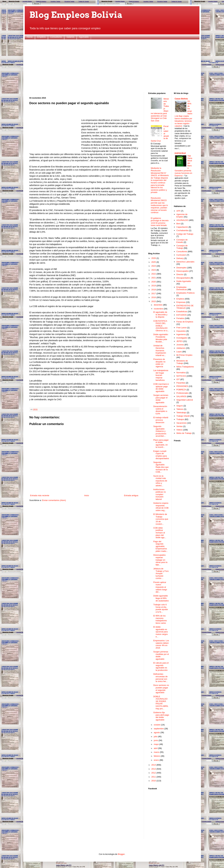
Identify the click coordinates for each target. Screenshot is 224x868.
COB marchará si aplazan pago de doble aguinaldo (161, 388)
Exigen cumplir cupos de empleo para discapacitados (161, 455)
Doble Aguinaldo (184, 281)
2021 (154, 278)
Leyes (179, 352)
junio (156, 740)
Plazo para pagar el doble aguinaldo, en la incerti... (161, 444)
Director (180, 274)
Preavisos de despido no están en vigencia (159, 363)
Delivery (180, 258)
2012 (154, 773)
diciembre (158, 305)
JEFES (179, 341)
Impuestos (181, 331)
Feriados (180, 318)
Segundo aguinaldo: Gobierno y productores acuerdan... (160, 431)
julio (156, 736)
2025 (154, 262)
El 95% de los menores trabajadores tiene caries (160, 619)
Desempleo (181, 268)
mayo (156, 744)
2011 (154, 777)
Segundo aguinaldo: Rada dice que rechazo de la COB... (161, 467)
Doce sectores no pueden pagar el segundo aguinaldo (161, 689)
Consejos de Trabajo (182, 247)
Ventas (179, 426)
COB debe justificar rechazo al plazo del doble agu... (160, 533)
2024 (154, 266)
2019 (154, 286)
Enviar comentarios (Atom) (54, 500)
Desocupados (183, 271)
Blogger (121, 854)
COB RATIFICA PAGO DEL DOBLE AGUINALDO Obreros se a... (161, 326)
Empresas (181, 302)
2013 (154, 769)
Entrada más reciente (40, 495)
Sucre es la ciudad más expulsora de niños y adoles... (160, 481)
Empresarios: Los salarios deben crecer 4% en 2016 (161, 644)
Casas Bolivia (181, 99)
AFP (178, 211)
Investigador (182, 338)
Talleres (180, 409)
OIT (178, 379)
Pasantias (181, 383)
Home (30, 37)
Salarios (70, 37)
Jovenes (180, 345)
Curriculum (181, 255)
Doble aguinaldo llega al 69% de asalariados (161, 598)
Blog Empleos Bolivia (76, 15)
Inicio (87, 495)
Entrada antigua (131, 495)
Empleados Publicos (185, 293)
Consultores (56, 37)
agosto (157, 732)
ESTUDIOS (181, 315)
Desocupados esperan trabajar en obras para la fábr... (160, 560)
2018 (154, 290)
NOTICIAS (181, 376)
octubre (157, 725)
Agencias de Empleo (182, 216)
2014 (154, 765)
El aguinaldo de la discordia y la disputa (160, 314)
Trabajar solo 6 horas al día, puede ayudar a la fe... (161, 608)
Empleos (41, 37)
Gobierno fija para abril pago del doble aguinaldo (161, 716)
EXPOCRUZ (180, 153)
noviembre (159, 309)
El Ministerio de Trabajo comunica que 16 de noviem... (161, 519)
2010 (154, 781)
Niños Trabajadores (185, 367)
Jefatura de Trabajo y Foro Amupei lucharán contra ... (161, 573)
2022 (154, 274)
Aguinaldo (84, 37)
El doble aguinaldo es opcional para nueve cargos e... (160, 632)
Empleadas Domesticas (182, 288)
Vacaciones (181, 423)
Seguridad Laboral (185, 400)
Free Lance (181, 328)
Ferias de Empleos (185, 322)
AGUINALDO (182, 220)
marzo (157, 752)
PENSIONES (182, 386)
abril (156, 748)
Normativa (181, 373)
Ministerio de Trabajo (182, 362)
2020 (154, 282)
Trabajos (180, 419)
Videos (179, 430)
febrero (157, 756)
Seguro (180, 406)
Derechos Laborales (185, 262)
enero (157, 760)
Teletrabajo (181, 413)
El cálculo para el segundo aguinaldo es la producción (161, 666)
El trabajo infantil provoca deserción (161, 420)
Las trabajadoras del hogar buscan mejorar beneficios (161, 375)
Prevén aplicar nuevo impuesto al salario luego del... (160, 587)
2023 (154, 270)
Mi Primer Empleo (184, 355)
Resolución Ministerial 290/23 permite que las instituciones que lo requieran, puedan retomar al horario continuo (159, 205)
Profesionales (182, 393)
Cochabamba (182, 230)
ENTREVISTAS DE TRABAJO (185, 307)
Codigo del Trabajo (185, 234)
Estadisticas (182, 311)
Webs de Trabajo (184, 433)
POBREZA (181, 390)
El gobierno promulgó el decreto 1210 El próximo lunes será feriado (160, 222)
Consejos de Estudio (182, 241)
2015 (154, 301)
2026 (154, 258)
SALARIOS (181, 396)
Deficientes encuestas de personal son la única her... (160, 678)
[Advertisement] (112, 66)
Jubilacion (181, 348)
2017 (154, 293)
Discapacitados (183, 278)
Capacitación (182, 227)
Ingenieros (181, 334)
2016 (154, 297)
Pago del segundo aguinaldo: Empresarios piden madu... (161, 546)
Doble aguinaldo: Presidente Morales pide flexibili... (161, 338)
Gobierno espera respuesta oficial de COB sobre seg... (161, 507)
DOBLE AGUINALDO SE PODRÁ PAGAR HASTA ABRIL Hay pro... (161, 703)
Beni (178, 224)
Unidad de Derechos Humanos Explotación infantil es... (160, 350)
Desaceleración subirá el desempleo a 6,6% (160, 410)
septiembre (159, 729)
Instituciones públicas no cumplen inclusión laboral (160, 494)
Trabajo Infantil (183, 416)
